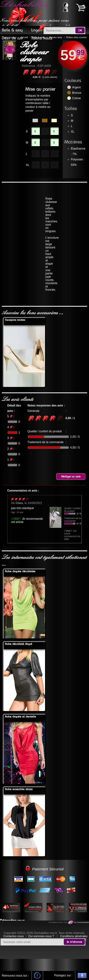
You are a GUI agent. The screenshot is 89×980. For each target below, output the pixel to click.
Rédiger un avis (71, 477)
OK (80, 31)
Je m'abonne (74, 942)
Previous (8, 50)
